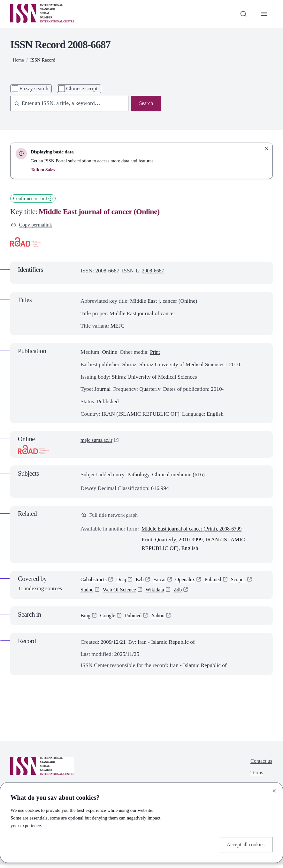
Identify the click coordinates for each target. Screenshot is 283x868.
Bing (86, 619)
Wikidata (159, 593)
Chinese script (82, 89)
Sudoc (87, 593)
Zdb (183, 593)
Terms (255, 777)
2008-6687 (154, 272)
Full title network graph (111, 516)
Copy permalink (33, 225)
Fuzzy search (34, 89)
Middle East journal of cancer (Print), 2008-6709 (196, 530)
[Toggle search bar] (242, 14)
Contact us (260, 764)
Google (109, 619)
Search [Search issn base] (145, 104)
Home (19, 60)
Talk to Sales (43, 170)
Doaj (124, 581)
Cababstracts (95, 581)
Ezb (143, 581)
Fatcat (164, 581)
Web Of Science (122, 593)
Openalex (191, 581)
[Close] (274, 790)
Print (156, 353)
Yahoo (162, 619)
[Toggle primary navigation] (263, 14)
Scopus (247, 581)
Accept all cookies (244, 844)
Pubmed (220, 581)
